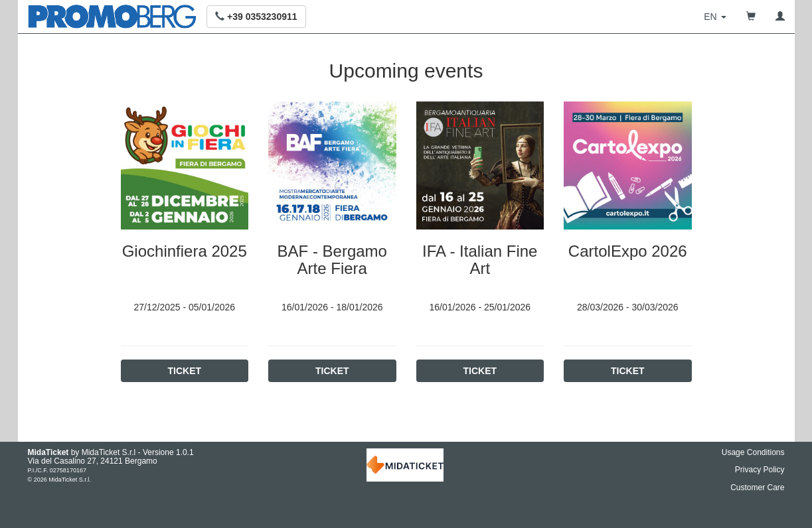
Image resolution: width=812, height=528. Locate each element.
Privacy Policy (760, 470)
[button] (256, 17)
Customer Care (757, 488)
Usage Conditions (753, 452)
